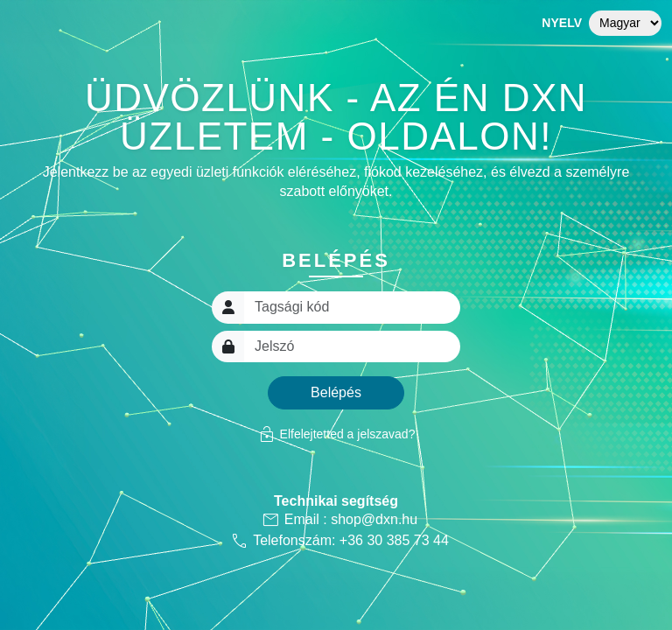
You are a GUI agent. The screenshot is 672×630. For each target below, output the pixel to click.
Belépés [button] (336, 392)
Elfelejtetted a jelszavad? (336, 434)
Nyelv (562, 23)
